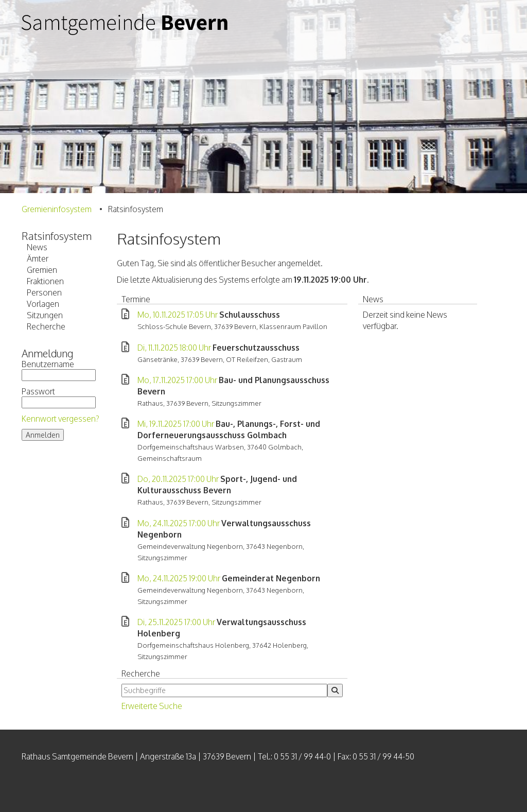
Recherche (46, 326)
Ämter (38, 258)
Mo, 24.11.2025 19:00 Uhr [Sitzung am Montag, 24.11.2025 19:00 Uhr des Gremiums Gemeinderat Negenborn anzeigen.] (179, 578)
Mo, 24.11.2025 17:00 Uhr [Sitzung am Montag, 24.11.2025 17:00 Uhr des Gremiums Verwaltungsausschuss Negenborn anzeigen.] (179, 523)
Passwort (59, 397)
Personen (44, 292)
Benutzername (59, 370)
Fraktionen (45, 281)
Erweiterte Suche (152, 706)
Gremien (42, 270)
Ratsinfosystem (57, 236)
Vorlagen (43, 304)
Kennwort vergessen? (60, 419)
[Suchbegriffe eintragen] (224, 690)
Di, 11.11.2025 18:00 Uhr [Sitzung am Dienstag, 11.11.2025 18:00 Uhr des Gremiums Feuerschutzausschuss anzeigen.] (174, 348)
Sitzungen (45, 315)
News (37, 247)
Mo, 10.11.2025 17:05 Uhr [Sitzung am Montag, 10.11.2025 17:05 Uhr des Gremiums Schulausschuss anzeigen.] (178, 315)
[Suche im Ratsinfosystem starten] (335, 690)
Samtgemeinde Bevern (125, 40)
